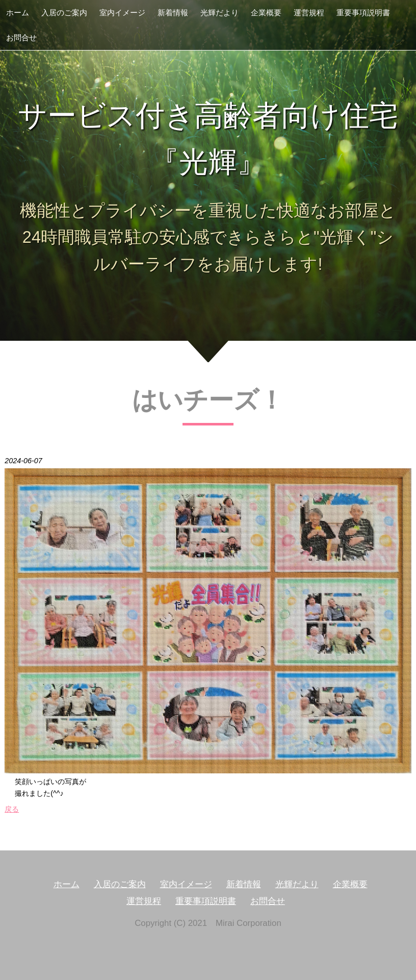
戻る (12, 809)
